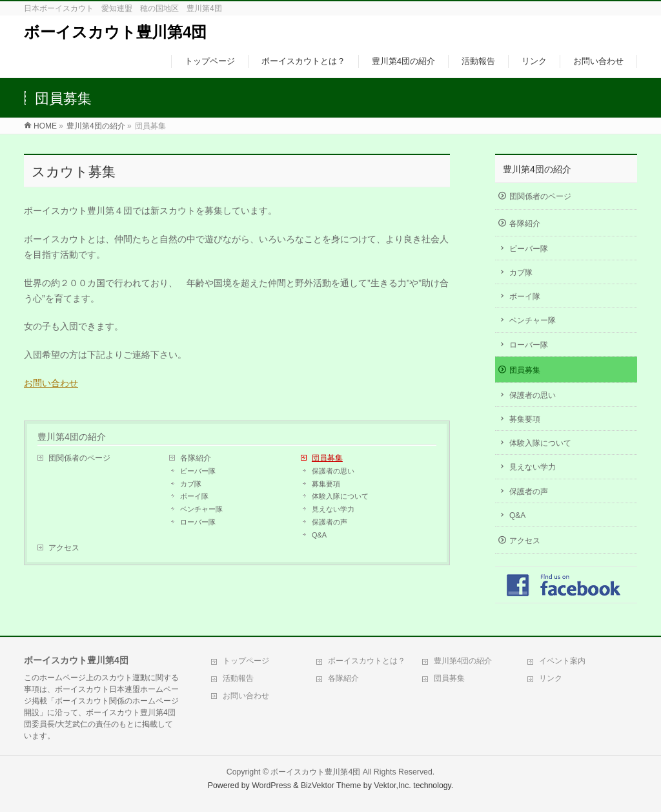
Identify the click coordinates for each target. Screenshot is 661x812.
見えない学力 (333, 509)
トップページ (246, 661)
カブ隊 (191, 484)
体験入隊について (340, 496)
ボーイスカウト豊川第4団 (115, 32)
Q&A (319, 535)
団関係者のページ (79, 458)
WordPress (271, 786)
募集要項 (326, 484)
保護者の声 (330, 522)
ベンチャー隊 (201, 509)
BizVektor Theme (331, 786)
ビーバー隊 (198, 471)
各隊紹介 (196, 458)
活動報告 (238, 678)
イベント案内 (562, 661)
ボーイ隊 (194, 496)
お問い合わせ (51, 383)
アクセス (64, 548)
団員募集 (327, 458)
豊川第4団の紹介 (72, 437)
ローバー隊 (198, 522)
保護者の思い (333, 471)
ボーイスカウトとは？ (367, 661)
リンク (551, 678)
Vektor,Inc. (392, 786)
